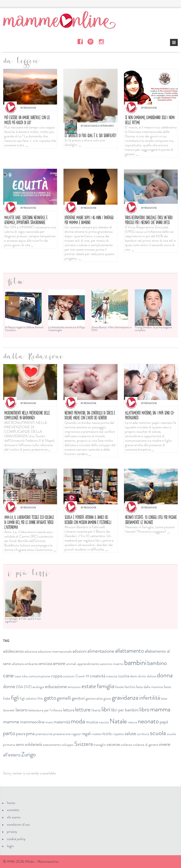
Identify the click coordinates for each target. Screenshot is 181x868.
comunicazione (39, 676)
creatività (98, 676)
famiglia (106, 686)
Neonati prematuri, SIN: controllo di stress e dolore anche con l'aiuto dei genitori (90, 415)
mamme (11, 722)
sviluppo (68, 745)
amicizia (45, 663)
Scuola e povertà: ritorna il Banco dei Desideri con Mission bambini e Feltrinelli (88, 520)
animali (71, 664)
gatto (50, 698)
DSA (20, 687)
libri (106, 709)
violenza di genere (145, 745)
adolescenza (13, 651)
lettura (69, 710)
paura (21, 734)
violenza (126, 745)
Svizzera (83, 744)
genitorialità (94, 698)
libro (144, 709)
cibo (25, 676)
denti (134, 676)
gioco (107, 698)
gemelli (64, 698)
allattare (18, 664)
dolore (151, 676)
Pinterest (91, 41)
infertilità (150, 698)
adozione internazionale (55, 651)
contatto (13, 810)
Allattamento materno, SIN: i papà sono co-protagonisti (150, 415)
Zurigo (29, 754)
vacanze (113, 744)
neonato (148, 721)
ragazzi (76, 734)
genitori (78, 698)
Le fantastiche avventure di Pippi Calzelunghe (67, 329)
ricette (96, 734)
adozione (31, 651)
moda (78, 721)
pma (30, 733)
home (11, 803)
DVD (28, 687)
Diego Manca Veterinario (99, 126)
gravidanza (125, 697)
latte (164, 698)
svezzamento (52, 745)
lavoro (22, 710)
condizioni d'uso (18, 824)
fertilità (130, 687)
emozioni (74, 687)
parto (9, 733)
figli (15, 698)
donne (9, 686)
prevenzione (62, 734)
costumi (69, 676)
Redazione (30, 108)
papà (164, 722)
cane (8, 675)
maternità (62, 722)
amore (59, 663)
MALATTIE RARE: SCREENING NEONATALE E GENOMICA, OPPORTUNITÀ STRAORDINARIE (26, 220)
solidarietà (33, 744)
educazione (56, 686)
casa (18, 676)
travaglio (100, 745)
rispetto (118, 734)
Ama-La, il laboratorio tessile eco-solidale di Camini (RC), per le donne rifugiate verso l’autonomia (29, 522)
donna (165, 675)
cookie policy (16, 839)
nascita (104, 722)
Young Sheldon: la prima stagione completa (153, 329)
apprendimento (88, 664)
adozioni (79, 651)
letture (83, 709)
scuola (158, 733)
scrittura (143, 734)
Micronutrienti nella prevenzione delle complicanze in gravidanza (27, 415)
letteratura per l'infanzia (45, 710)
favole (119, 687)
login (10, 846)
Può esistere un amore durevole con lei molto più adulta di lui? (27, 120)
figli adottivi (28, 698)
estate (89, 686)
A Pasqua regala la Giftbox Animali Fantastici (24, 329)
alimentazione (101, 651)
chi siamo (14, 817)
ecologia (38, 687)
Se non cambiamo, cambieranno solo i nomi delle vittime (150, 120)
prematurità (44, 734)
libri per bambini (125, 710)
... (27, 145)
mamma (160, 709)
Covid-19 (82, 676)
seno (20, 744)
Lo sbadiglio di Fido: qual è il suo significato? (90, 135)
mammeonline (32, 722)
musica (92, 722)
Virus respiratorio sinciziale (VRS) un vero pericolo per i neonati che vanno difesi (149, 220)
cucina (124, 676)
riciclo (107, 734)
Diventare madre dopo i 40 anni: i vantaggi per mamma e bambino (89, 220)
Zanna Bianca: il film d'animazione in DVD (112, 329)
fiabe (7, 698)
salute (130, 733)
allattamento (129, 651)
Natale (118, 721)
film (40, 698)
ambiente (31, 664)
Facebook (80, 41)
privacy (12, 832)
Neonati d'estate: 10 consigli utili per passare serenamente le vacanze (151, 520)
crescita (112, 676)
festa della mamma (149, 687)
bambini (135, 663)
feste (167, 687)
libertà (96, 710)
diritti (142, 676)
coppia (57, 676)
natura (132, 722)
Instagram (101, 41)
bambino (157, 663)
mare (49, 722)
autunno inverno (112, 664)
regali (86, 734)
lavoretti (9, 710)
